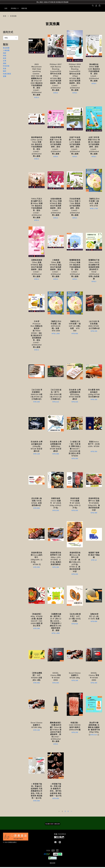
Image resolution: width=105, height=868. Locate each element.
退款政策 (53, 864)
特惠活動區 (7, 75)
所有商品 (15, 9)
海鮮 (5, 54)
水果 (5, 62)
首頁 (6, 9)
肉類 (5, 56)
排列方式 (8, 33)
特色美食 (6, 67)
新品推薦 (6, 49)
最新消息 (24, 9)
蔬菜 (5, 59)
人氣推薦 (6, 51)
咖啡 (5, 72)
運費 (5, 77)
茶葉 (5, 69)
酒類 (5, 64)
